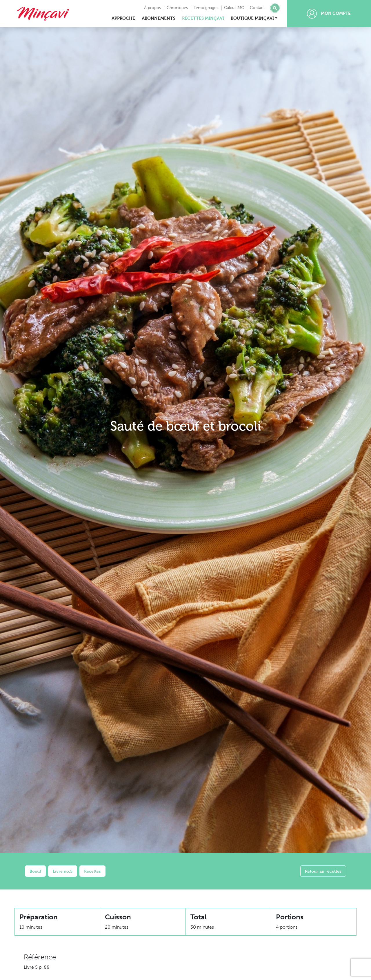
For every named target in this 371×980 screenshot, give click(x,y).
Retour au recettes (323, 871)
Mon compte (329, 14)
